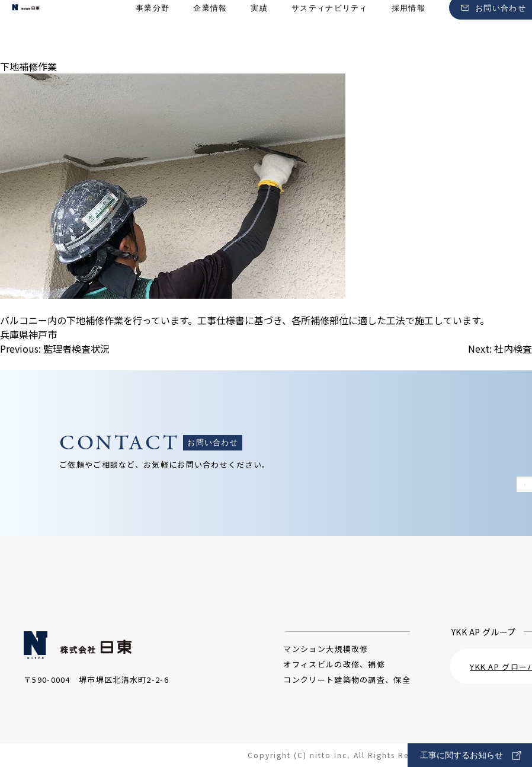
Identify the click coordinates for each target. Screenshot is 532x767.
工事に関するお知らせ (471, 755)
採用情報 (408, 30)
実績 (259, 30)
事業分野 (153, 30)
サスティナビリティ (330, 30)
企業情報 (210, 30)
